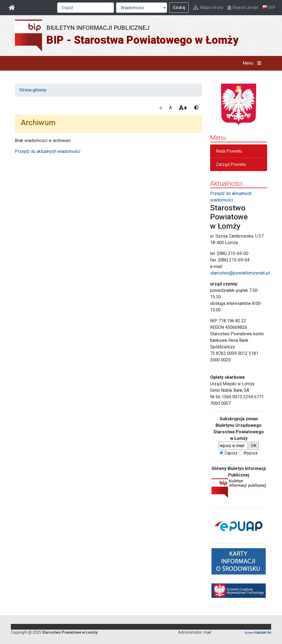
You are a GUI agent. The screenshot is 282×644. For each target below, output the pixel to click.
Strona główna (33, 90)
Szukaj (179, 7)
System (258, 633)
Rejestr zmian (243, 7)
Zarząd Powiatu (231, 164)
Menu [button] (253, 63)
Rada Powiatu (229, 151)
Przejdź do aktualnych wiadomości (48, 151)
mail (207, 632)
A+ (183, 108)
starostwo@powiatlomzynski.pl (240, 273)
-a (160, 108)
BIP (269, 8)
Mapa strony (208, 7)
